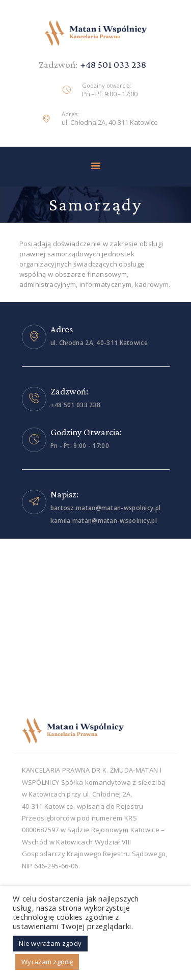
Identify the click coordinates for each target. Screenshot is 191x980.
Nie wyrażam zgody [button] (50, 943)
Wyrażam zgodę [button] (47, 962)
